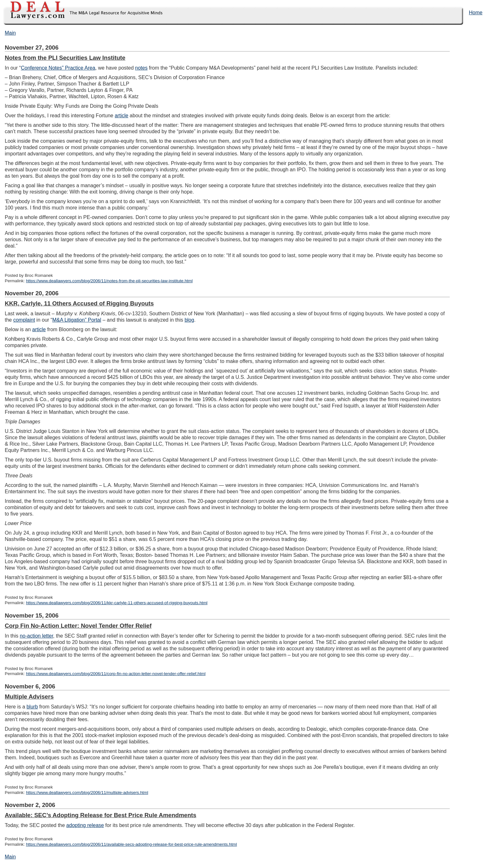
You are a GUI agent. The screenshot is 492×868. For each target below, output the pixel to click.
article (122, 116)
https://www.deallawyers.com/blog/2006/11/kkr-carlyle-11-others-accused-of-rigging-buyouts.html (117, 603)
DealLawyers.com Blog (82, 13)
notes (141, 68)
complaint (24, 320)
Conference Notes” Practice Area (58, 68)
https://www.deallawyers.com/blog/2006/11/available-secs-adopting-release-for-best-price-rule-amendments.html (132, 844)
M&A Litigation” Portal (77, 320)
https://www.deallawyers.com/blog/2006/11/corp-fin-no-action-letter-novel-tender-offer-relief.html (116, 674)
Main (10, 33)
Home (476, 13)
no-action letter (36, 636)
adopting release (85, 825)
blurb (32, 707)
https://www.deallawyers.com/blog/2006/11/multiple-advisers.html (87, 793)
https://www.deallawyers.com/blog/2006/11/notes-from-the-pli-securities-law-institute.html (109, 281)
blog (189, 320)
